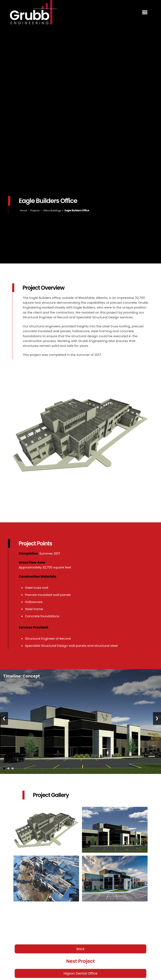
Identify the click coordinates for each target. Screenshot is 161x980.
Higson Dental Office (80, 973)
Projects (35, 210)
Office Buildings (52, 210)
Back (81, 949)
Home (23, 210)
